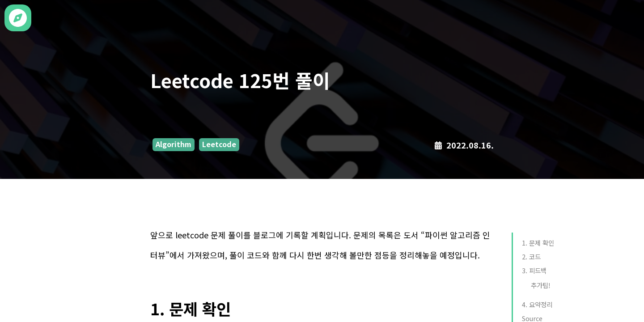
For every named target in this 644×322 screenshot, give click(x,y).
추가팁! (541, 285)
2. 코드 (531, 256)
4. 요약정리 (537, 304)
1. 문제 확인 (538, 243)
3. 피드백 (534, 270)
